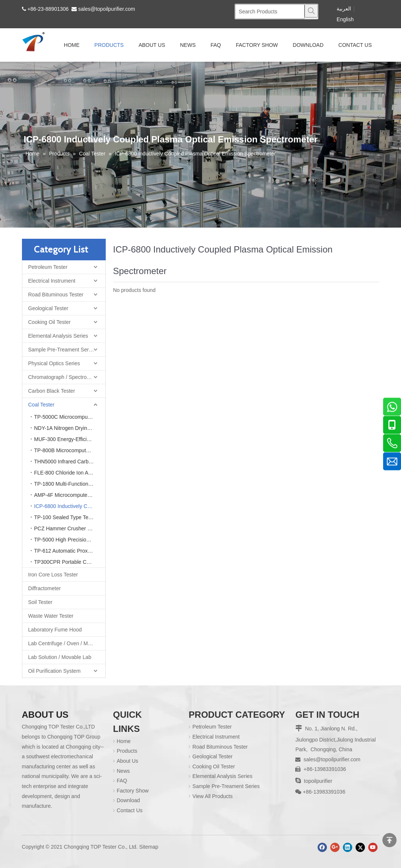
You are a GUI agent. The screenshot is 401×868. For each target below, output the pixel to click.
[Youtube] (373, 847)
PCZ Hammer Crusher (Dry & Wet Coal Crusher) (70, 528)
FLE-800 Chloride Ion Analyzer (70, 473)
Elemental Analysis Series (58, 336)
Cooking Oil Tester (50, 322)
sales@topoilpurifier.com (107, 9)
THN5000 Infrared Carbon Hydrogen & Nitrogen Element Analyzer (70, 462)
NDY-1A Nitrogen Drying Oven (69, 428)
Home (124, 741)
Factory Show (133, 791)
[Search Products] (270, 12)
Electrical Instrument (52, 281)
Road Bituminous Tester (56, 295)
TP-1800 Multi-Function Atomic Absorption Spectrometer (70, 484)
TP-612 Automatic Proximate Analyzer (70, 551)
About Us (128, 761)
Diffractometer (45, 588)
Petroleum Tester (48, 267)
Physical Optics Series (54, 363)
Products (127, 751)
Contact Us (130, 810)
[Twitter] (360, 847)
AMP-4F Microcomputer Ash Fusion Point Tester (70, 495)
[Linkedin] (348, 847)
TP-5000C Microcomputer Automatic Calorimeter (70, 417)
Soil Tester (40, 602)
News (123, 771)
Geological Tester (48, 308)
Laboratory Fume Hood (55, 630)
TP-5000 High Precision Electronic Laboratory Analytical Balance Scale (70, 540)
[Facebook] (322, 847)
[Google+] (335, 847)
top (389, 840)
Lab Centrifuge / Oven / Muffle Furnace (67, 643)
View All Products (213, 796)
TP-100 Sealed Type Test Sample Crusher (70, 517)
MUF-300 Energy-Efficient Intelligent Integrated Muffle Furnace (70, 439)
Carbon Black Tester (52, 391)
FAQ (122, 781)
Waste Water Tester (51, 616)
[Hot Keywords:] (311, 11)
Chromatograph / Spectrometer (64, 377)
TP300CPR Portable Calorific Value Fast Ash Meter (70, 562)
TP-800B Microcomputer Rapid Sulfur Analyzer (70, 450)
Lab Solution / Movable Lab (60, 657)
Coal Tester (42, 405)
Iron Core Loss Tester (53, 575)
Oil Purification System (55, 671)
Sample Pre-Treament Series (62, 350)
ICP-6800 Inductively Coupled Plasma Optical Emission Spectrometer (70, 506)
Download (128, 800)
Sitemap (149, 847)
